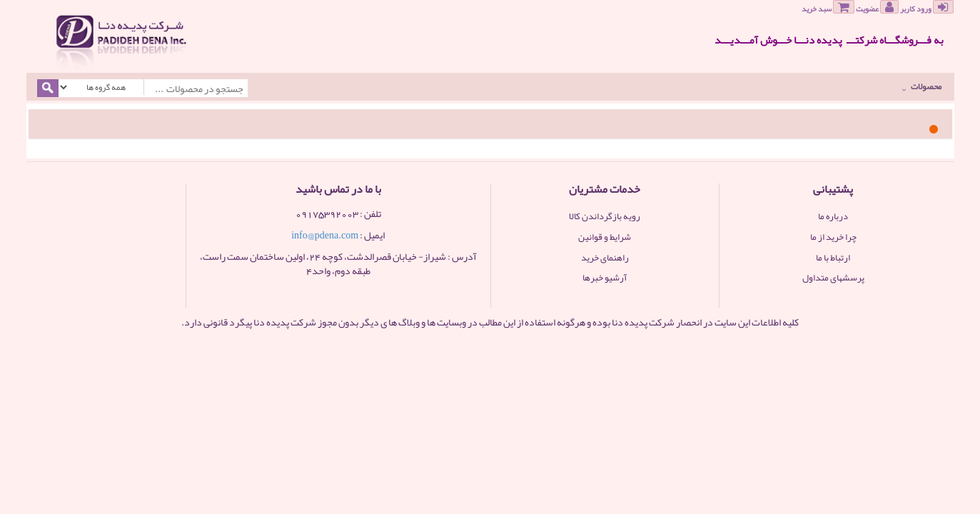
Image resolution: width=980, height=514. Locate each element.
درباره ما (833, 216)
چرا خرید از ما (833, 237)
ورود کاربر (927, 7)
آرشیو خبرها (605, 278)
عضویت (877, 7)
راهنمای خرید (605, 258)
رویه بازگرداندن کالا (605, 216)
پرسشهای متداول (833, 278)
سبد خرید (828, 7)
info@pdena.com (325, 235)
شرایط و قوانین (605, 237)
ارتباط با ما (833, 258)
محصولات (922, 86)
